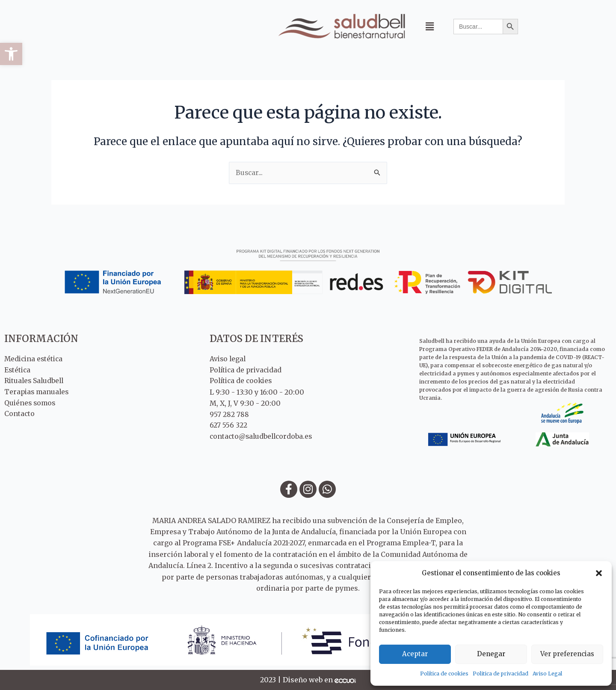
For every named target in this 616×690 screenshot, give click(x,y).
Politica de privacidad (500, 674)
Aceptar (415, 654)
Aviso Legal (547, 674)
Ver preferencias (567, 654)
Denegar (491, 654)
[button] (11, 54)
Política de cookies (444, 674)
